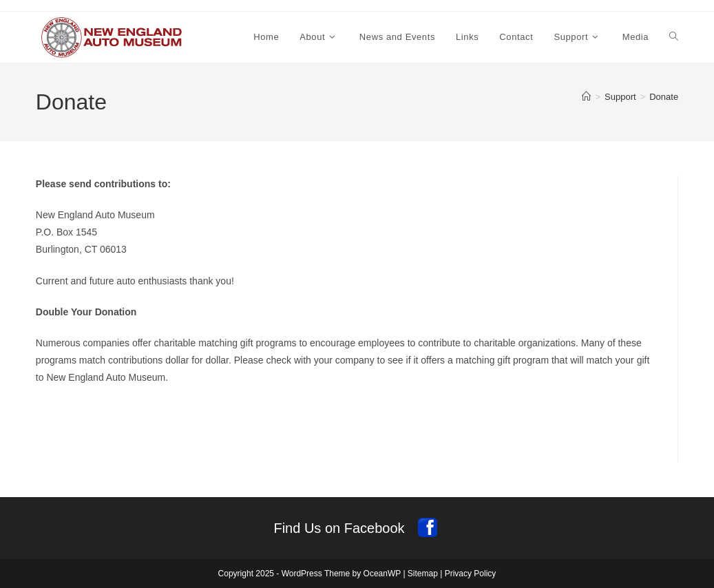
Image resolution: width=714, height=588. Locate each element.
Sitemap (423, 574)
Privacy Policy (471, 574)
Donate (664, 97)
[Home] (586, 97)
